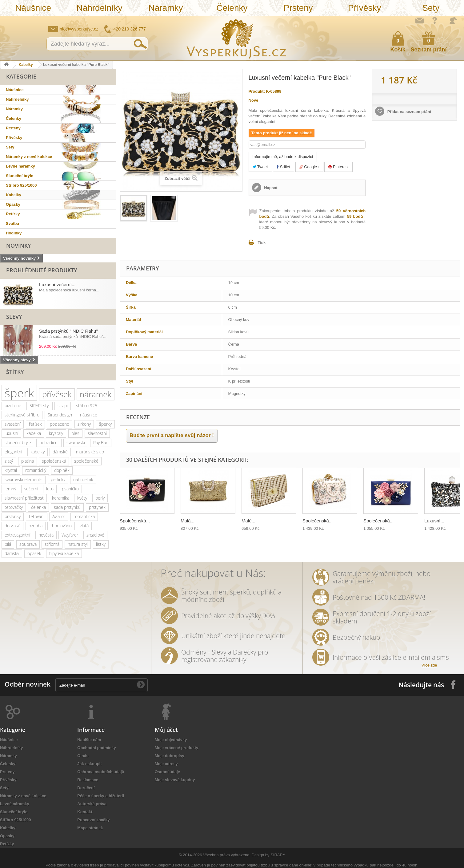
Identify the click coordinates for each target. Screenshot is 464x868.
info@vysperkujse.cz (79, 29)
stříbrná (52, 544)
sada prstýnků (67, 507)
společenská (54, 461)
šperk (19, 393)
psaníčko (70, 489)
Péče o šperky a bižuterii (101, 796)
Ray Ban (101, 442)
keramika (61, 498)
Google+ (309, 167)
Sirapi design (60, 415)
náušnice (89, 415)
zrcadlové (95, 535)
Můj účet (166, 730)
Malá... (188, 521)
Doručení (86, 788)
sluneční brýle (18, 442)
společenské (86, 461)
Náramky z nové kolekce (29, 157)
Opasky (13, 204)
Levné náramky (20, 166)
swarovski (76, 442)
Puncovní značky (93, 820)
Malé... (248, 521)
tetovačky (14, 507)
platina (28, 461)
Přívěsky (364, 8)
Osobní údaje (167, 772)
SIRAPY (278, 855)
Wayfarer (70, 535)
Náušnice (33, 8)
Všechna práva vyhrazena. (227, 855)
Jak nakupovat (435, 20)
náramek (96, 394)
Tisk (262, 243)
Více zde (429, 665)
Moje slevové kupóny (175, 780)
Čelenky (232, 8)
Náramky (166, 8)
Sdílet (284, 167)
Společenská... (135, 521)
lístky (101, 544)
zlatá (84, 526)
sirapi (63, 406)
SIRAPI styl (40, 406)
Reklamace (88, 780)
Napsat (270, 188)
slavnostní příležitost (24, 498)
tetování (37, 516)
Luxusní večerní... (57, 284)
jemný (10, 489)
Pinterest (338, 167)
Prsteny (298, 8)
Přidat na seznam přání (409, 112)
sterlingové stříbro (22, 415)
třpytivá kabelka (64, 553)
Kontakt (85, 812)
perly (100, 498)
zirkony (84, 424)
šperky (105, 424)
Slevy (14, 317)
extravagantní (17, 535)
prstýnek (97, 507)
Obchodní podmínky (97, 748)
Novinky (19, 245)
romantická (84, 516)
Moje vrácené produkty (177, 748)
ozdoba (36, 526)
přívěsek (57, 394)
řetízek (35, 424)
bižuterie (13, 406)
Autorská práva (92, 804)
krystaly (56, 433)
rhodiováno (61, 526)
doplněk (62, 470)
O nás (83, 756)
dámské (60, 452)
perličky (58, 479)
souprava (28, 544)
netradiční (49, 442)
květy (82, 498)
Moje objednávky (171, 740)
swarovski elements (24, 479)
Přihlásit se (453, 21)
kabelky (38, 452)
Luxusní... (434, 521)
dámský (12, 553)
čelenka (38, 507)
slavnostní (97, 433)
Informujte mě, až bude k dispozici (283, 157)
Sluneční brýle (20, 176)
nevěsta (46, 535)
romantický (36, 470)
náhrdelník (83, 479)
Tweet (260, 167)
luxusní (11, 433)
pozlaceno (60, 424)
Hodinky (14, 233)
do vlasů (12, 526)
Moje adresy (166, 764)
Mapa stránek (90, 828)
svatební (13, 424)
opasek (34, 553)
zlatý (9, 461)
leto (50, 489)
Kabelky (26, 65)
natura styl (78, 544)
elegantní (13, 452)
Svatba (12, 223)
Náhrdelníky (99, 8)
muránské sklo (90, 452)
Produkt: (257, 91)
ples (75, 433)
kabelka (34, 433)
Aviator (59, 516)
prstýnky (13, 516)
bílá (8, 544)
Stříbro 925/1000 (21, 185)
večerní (31, 489)
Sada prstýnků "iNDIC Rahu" (68, 331)
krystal (11, 470)
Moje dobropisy (170, 756)
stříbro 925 (87, 406)
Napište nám (419, 20)
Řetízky (13, 214)
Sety (431, 8)
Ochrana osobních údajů (101, 772)
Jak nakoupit (89, 764)
